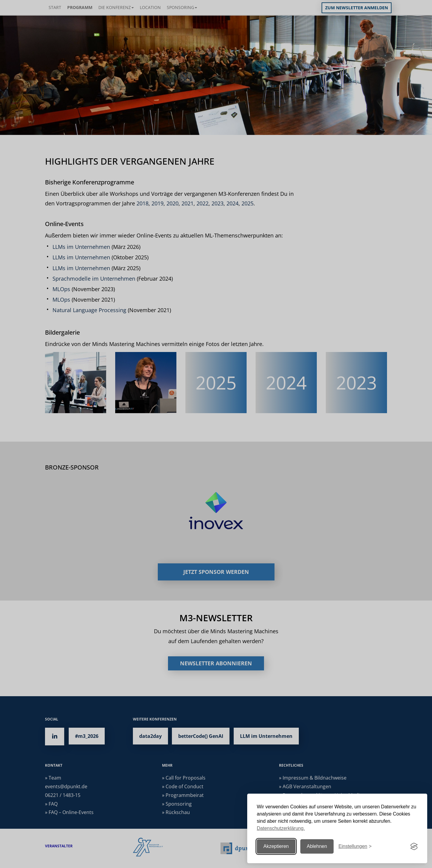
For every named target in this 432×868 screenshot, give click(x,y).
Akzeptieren (276, 846)
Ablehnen (317, 846)
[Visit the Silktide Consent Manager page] (414, 846)
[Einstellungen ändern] (355, 847)
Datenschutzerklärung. (281, 828)
